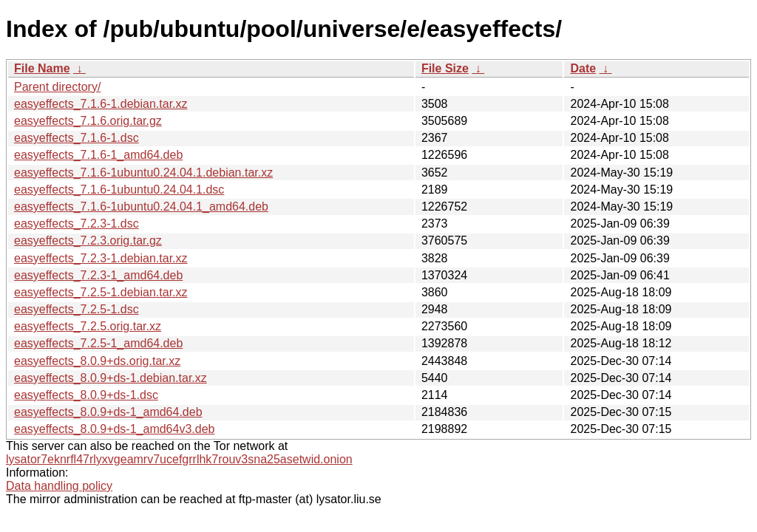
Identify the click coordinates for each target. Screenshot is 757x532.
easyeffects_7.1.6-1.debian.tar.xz (101, 104)
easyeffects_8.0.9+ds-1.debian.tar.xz (111, 378)
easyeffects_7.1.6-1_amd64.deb (98, 155)
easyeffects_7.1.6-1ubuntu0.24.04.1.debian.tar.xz (143, 173)
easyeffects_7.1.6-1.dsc (77, 138)
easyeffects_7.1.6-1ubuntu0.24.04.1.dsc (119, 190)
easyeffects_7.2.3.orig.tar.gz (88, 241)
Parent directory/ (57, 87)
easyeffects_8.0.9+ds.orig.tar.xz (97, 361)
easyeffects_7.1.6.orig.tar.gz (88, 121)
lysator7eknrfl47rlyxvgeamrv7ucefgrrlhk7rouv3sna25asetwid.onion (179, 459)
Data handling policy (59, 486)
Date (583, 68)
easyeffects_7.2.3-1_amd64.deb (98, 275)
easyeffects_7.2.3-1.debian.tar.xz (101, 258)
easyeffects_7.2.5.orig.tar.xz (88, 326)
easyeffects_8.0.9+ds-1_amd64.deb (108, 412)
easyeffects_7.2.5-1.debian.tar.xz (101, 292)
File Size (445, 68)
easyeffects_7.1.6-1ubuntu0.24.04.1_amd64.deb (141, 207)
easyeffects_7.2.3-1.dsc (77, 224)
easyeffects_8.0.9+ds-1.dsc (86, 395)
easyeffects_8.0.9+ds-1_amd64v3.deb (114, 429)
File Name (42, 68)
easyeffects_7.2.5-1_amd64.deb (98, 343)
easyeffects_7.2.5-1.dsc (77, 309)
